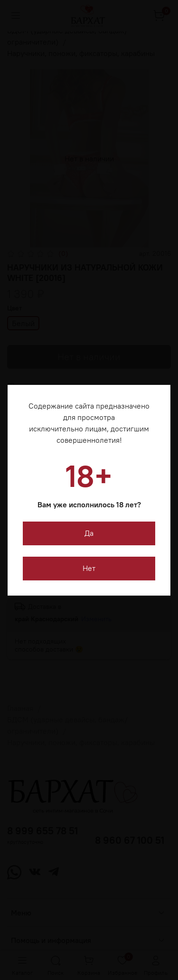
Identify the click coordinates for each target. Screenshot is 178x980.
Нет (89, 568)
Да (89, 533)
